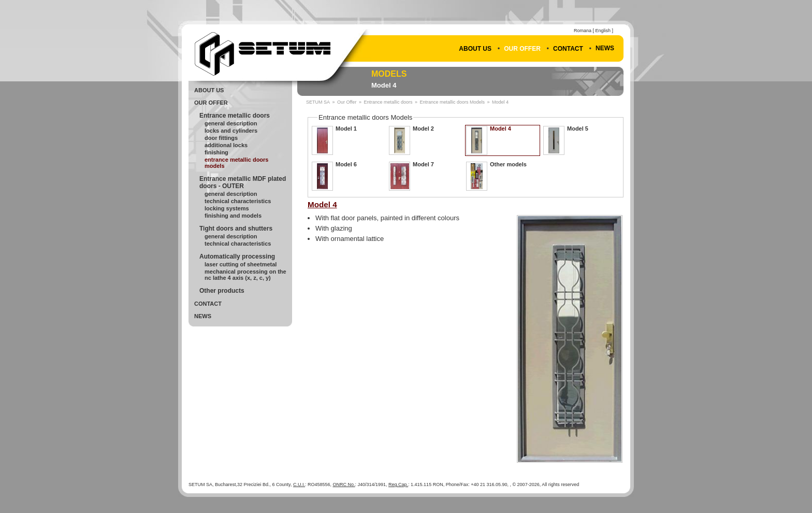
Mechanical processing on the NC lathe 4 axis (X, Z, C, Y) (245, 275)
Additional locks (226, 145)
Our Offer (522, 49)
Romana (583, 31)
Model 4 (384, 85)
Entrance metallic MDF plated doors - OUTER (243, 182)
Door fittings (221, 138)
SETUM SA (318, 102)
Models (389, 74)
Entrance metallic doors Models (237, 163)
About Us (475, 49)
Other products (222, 291)
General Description (231, 123)
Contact (568, 49)
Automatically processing (237, 256)
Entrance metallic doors (235, 116)
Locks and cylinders (231, 131)
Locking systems (227, 208)
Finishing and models (233, 216)
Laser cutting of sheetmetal (241, 264)
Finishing (216, 152)
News (605, 48)
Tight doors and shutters (236, 229)
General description (231, 194)
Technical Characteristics (238, 201)
